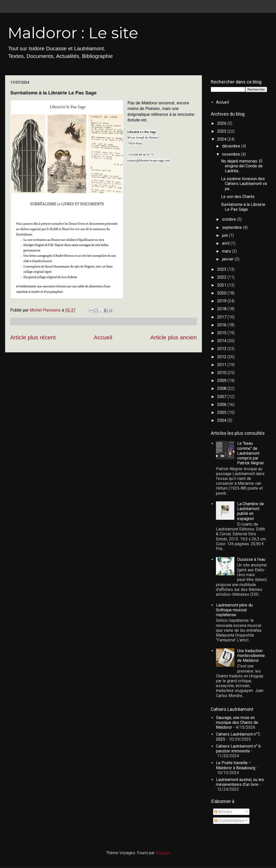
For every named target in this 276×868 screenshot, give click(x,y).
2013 (222, 349)
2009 (222, 381)
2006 (222, 405)
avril (226, 243)
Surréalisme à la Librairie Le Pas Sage (243, 207)
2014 (222, 341)
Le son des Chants (238, 197)
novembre (232, 154)
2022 (222, 277)
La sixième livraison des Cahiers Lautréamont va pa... (244, 184)
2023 (222, 269)
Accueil (103, 337)
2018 (222, 309)
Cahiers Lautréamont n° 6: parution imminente (239, 749)
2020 (222, 293)
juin (226, 235)
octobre (229, 219)
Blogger (163, 853)
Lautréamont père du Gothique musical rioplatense (234, 610)
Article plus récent (33, 337)
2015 (222, 333)
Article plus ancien (174, 337)
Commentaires (229, 821)
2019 (222, 301)
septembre (232, 227)
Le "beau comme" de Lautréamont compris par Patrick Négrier (251, 453)
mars (227, 251)
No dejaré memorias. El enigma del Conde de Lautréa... (242, 166)
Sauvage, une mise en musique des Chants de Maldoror (237, 722)
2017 (222, 317)
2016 (222, 325)
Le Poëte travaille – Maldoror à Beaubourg (236, 765)
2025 (222, 131)
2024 (222, 139)
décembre (232, 146)
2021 (222, 285)
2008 (222, 388)
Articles (223, 812)
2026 (222, 123)
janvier (228, 259)
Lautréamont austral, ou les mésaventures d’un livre (240, 782)
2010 (222, 373)
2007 (222, 397)
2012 (222, 357)
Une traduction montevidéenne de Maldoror (251, 656)
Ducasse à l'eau (251, 559)
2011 (222, 365)
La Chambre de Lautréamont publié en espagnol (251, 511)
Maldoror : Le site (73, 33)
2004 (222, 420)
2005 (222, 412)
